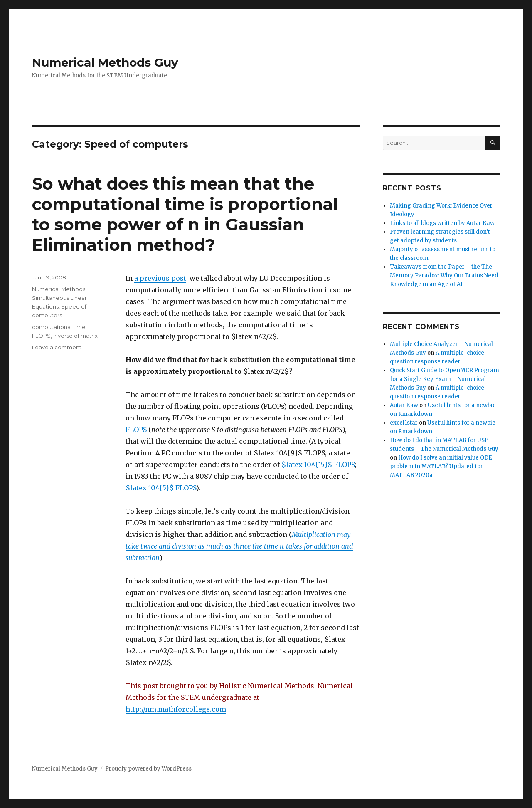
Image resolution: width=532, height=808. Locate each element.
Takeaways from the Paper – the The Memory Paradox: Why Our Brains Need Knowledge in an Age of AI (444, 276)
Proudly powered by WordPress (148, 769)
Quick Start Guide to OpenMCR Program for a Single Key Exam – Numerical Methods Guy (445, 379)
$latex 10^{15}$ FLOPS (318, 465)
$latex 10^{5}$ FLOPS (161, 488)
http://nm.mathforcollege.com (176, 709)
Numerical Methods (59, 289)
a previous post (160, 278)
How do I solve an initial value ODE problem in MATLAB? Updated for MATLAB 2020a (441, 466)
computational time (59, 327)
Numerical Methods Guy (105, 62)
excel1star (404, 423)
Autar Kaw (404, 405)
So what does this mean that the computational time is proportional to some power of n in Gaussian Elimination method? (185, 214)
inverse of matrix (75, 336)
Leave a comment (57, 347)
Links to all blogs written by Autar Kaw (442, 223)
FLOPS (136, 430)
